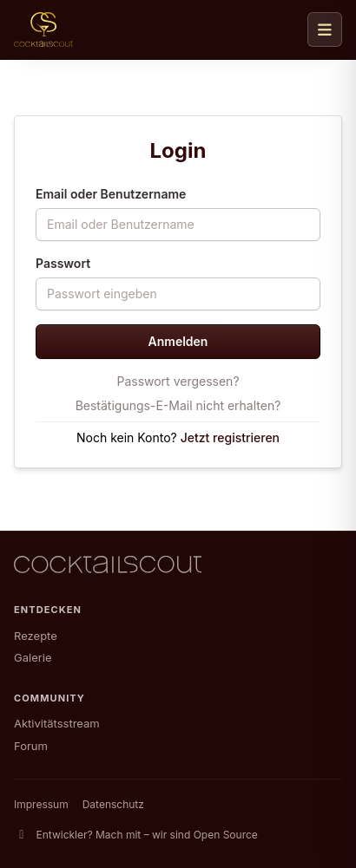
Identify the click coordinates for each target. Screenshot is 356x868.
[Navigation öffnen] (325, 29)
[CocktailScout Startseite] (43, 29)
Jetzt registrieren (230, 437)
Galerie (33, 657)
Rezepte (36, 636)
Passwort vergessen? (178, 381)
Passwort (63, 263)
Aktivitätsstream (57, 723)
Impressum (41, 804)
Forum (31, 746)
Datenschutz (113, 804)
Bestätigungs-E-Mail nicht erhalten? (178, 405)
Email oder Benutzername (111, 194)
